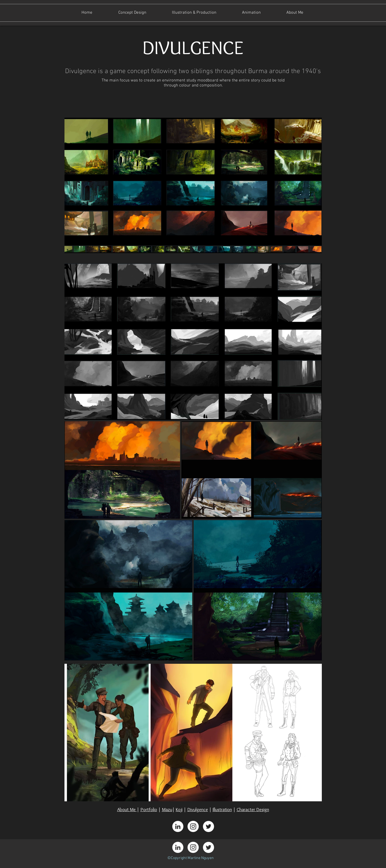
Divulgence (198, 809)
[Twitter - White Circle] (208, 826)
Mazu (167, 809)
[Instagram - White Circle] (193, 826)
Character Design (253, 809)
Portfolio (149, 809)
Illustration (222, 809)
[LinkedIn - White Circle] (178, 826)
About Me (127, 809)
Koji (179, 809)
